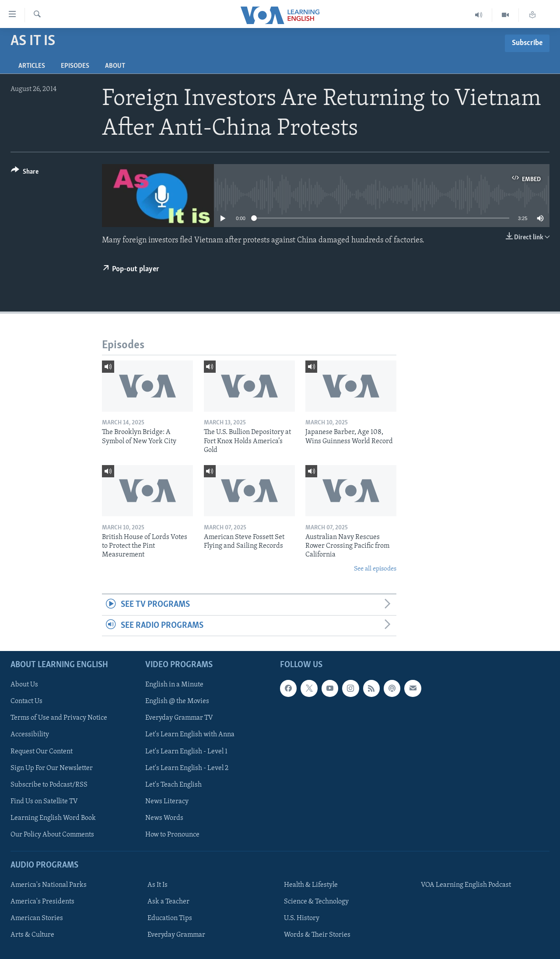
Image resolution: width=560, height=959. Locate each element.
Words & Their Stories (317, 935)
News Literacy (167, 801)
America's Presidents (42, 902)
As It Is (157, 885)
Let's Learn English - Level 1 (186, 752)
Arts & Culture (32, 935)
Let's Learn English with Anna (190, 735)
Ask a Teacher (168, 902)
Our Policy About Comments (52, 835)
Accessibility (30, 735)
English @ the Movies (177, 701)
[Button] (25, 173)
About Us (24, 685)
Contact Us (26, 701)
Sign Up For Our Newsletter (52, 768)
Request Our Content (42, 752)
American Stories (37, 918)
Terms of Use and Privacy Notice (59, 718)
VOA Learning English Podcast (466, 885)
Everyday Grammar (176, 935)
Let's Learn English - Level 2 (187, 768)
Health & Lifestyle (311, 885)
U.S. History (302, 918)
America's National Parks (49, 885)
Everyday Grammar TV (179, 718)
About (115, 66)
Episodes (75, 66)
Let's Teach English (173, 785)
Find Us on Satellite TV (44, 801)
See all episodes (375, 569)
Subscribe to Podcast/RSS (49, 785)
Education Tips (170, 918)
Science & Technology (316, 902)
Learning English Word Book (53, 818)
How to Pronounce (172, 835)
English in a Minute (174, 685)
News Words (164, 818)
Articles (32, 66)
